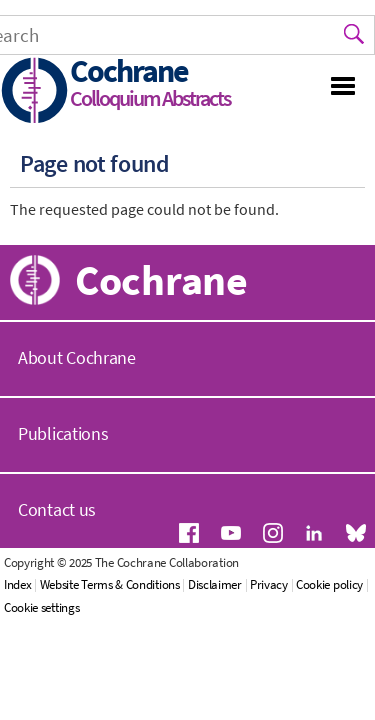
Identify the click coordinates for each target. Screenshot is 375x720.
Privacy (269, 584)
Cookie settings (42, 607)
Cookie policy (329, 584)
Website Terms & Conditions (110, 584)
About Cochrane (77, 357)
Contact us (57, 509)
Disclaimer (215, 584)
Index (18, 584)
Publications (63, 433)
